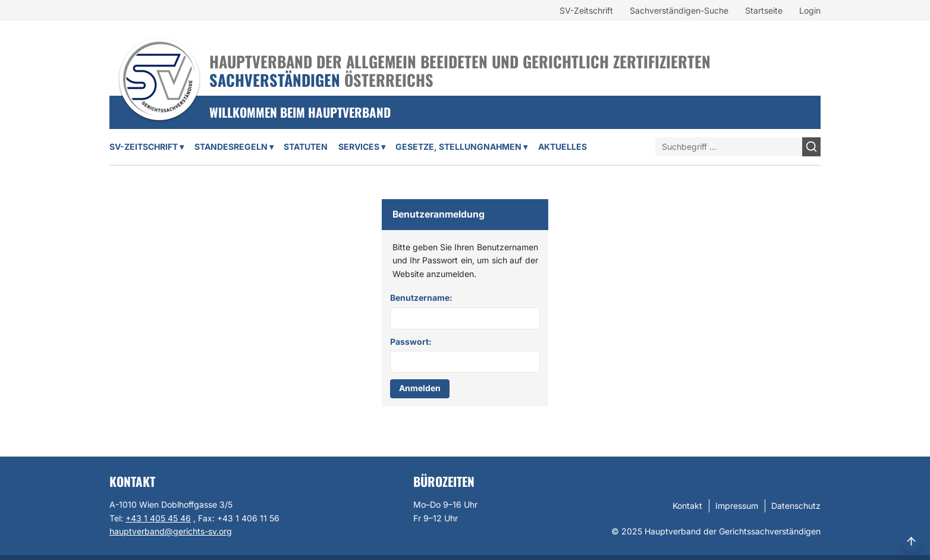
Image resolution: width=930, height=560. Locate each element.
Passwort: (411, 342)
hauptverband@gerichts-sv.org (171, 531)
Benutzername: (421, 298)
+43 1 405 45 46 (158, 518)
